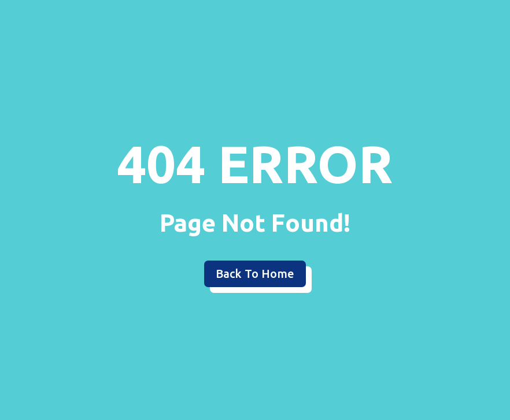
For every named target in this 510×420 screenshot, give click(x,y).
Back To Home (255, 274)
